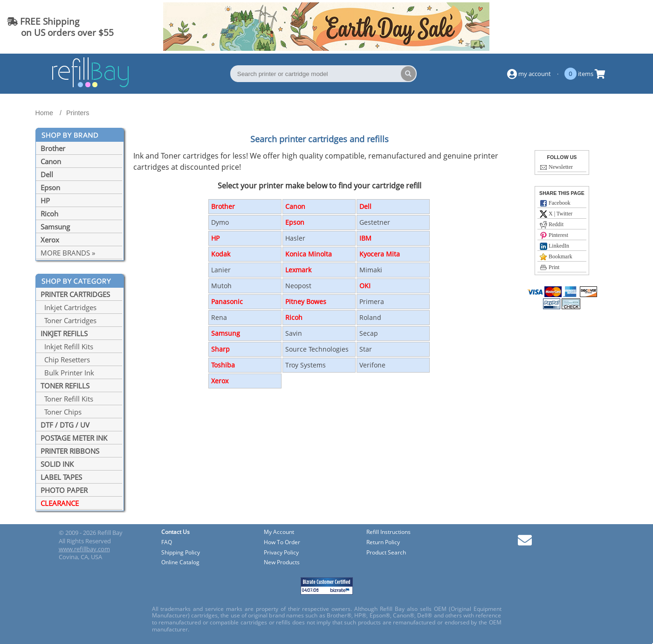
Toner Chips (61, 412)
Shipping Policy (181, 553)
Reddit (552, 225)
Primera (372, 301)
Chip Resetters (65, 360)
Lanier (221, 270)
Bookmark (556, 257)
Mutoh (221, 286)
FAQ (167, 543)
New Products (282, 563)
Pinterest (554, 235)
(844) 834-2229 (608, 27)
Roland (370, 317)
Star (366, 349)
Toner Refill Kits (67, 399)
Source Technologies (317, 349)
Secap (369, 333)
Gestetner (375, 222)
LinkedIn (554, 246)
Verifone (372, 365)
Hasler (295, 238)
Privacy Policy (281, 553)
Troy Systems (306, 365)
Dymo (220, 222)
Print (550, 268)
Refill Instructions (388, 532)
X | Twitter (556, 214)
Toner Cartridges (69, 320)
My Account (279, 532)
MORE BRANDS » (68, 253)
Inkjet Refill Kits (67, 346)
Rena (219, 317)
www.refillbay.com (84, 549)
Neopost (298, 286)
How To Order (282, 543)
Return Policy (383, 543)
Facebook (555, 203)
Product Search (386, 553)
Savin (294, 333)
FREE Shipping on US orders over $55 (60, 27)
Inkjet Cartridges (69, 307)
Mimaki (371, 270)
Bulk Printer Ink (67, 373)
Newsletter (556, 167)
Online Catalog (180, 563)
